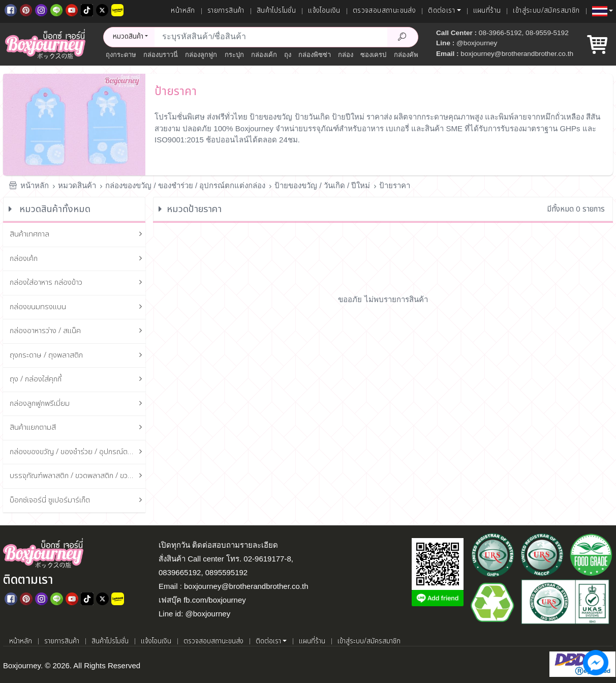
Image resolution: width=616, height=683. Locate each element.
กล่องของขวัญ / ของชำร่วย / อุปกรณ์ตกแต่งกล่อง (185, 185)
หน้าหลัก (183, 11)
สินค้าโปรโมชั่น (276, 11)
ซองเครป (373, 55)
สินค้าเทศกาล (78, 235)
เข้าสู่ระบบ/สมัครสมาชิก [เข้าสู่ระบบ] (546, 11)
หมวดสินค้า (77, 185)
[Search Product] (403, 37)
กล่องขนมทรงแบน (78, 307)
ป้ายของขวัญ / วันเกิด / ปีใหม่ (322, 185)
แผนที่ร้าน (487, 11)
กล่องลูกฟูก (201, 55)
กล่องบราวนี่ (161, 55)
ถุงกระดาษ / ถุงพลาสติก (78, 356)
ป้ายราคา (395, 185)
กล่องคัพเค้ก (411, 55)
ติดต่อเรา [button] (441, 11)
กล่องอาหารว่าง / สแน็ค (78, 331)
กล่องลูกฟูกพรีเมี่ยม (78, 404)
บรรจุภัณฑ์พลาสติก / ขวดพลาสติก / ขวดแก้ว (78, 476)
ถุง (288, 55)
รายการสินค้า (226, 11)
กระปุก (234, 55)
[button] (603, 11)
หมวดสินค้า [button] (128, 37)
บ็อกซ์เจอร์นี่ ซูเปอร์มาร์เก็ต (78, 501)
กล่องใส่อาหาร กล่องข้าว (78, 283)
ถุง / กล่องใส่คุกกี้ (78, 380)
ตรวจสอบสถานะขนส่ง (384, 11)
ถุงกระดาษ (121, 55)
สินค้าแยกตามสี (78, 428)
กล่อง (346, 55)
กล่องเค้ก (264, 55)
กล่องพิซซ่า (315, 55)
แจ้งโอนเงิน (324, 11)
